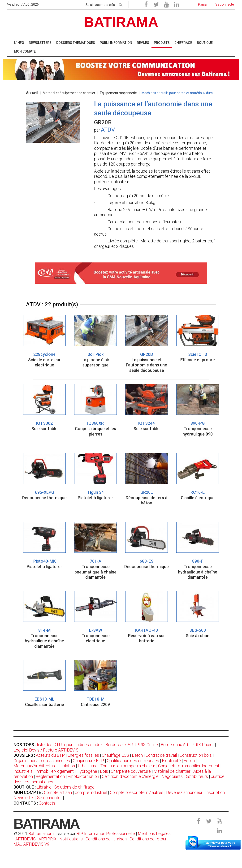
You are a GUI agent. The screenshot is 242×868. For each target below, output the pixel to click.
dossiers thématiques (33, 782)
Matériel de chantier (172, 771)
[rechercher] (121, 4)
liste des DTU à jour (55, 745)
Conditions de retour (148, 839)
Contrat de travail (161, 755)
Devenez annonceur (184, 792)
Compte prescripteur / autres (137, 792)
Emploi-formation (83, 776)
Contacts (47, 803)
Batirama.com (41, 833)
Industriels (23, 771)
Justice (218, 776)
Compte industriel (91, 792)
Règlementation (50, 776)
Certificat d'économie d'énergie (130, 776)
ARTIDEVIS (26, 839)
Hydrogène (87, 771)
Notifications (71, 839)
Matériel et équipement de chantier (69, 93)
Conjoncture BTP (88, 761)
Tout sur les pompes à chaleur (128, 766)
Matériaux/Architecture (35, 766)
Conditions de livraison (106, 839)
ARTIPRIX (48, 839)
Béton (137, 755)
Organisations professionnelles (42, 761)
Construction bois (196, 755)
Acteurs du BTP (50, 755)
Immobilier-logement (55, 771)
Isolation (67, 766)
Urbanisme (88, 766)
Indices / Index (89, 745)
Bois (104, 771)
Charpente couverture (131, 771)
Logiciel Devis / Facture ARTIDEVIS (46, 750)
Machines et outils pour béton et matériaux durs (177, 93)
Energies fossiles (83, 755)
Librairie (44, 787)
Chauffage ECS (115, 755)
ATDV (108, 130)
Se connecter (50, 798)
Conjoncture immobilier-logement (189, 766)
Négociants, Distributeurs (185, 776)
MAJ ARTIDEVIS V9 (31, 844)
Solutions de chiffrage (74, 787)
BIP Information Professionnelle (106, 833)
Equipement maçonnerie (118, 93)
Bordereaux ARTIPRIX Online (132, 745)
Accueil (32, 93)
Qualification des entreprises (133, 761)
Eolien (189, 761)
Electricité (171, 761)
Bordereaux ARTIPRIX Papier (187, 745)
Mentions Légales (154, 833)
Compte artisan (58, 792)
